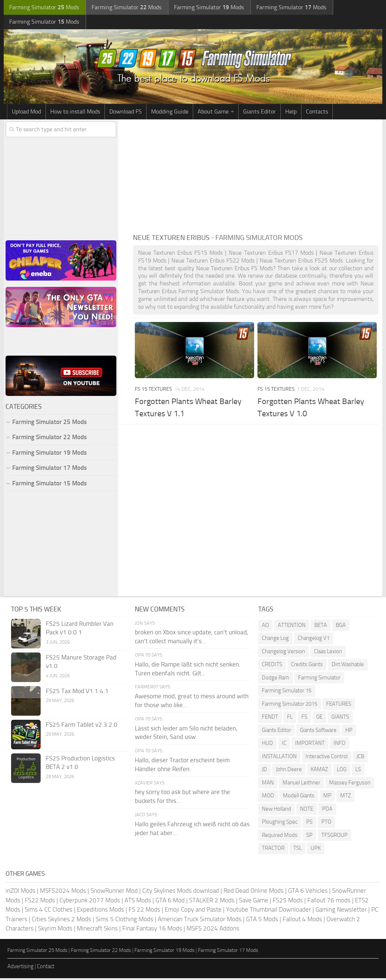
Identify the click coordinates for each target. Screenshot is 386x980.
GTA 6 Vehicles (308, 892)
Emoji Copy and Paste (193, 911)
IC (284, 745)
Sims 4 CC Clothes (49, 911)
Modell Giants (299, 797)
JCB (360, 758)
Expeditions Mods (100, 911)
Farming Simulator (319, 679)
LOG (342, 771)
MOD (268, 797)
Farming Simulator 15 (287, 692)
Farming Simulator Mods (43, 8)
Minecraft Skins (97, 930)
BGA (341, 627)
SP (309, 837)
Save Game (254, 902)
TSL (298, 850)
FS (304, 719)
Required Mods (280, 837)
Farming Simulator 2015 (290, 706)
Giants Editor (259, 113)
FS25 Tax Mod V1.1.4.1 (77, 693)
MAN (268, 784)
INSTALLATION (279, 758)
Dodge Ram (276, 679)
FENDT (270, 719)
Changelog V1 (314, 640)
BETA (321, 627)
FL (290, 719)
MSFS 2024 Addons (213, 930)
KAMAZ (319, 771)
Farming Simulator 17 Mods (49, 469)
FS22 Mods (40, 902)
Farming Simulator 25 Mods (49, 424)
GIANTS (340, 719)
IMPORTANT (310, 745)
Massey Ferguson (350, 784)
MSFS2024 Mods (63, 892)
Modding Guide (170, 113)
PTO (326, 824)
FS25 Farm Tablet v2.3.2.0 (82, 726)
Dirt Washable (348, 666)
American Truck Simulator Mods (200, 921)
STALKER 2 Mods (212, 902)
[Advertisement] (256, 177)
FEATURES (339, 706)
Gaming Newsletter (341, 911)
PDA (327, 811)
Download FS (126, 113)
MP (327, 797)
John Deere (289, 771)
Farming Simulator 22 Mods (49, 439)
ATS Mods (138, 902)
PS (309, 824)
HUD (267, 745)
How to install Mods (75, 113)
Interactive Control (327, 758)
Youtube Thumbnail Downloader (269, 911)
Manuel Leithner (301, 784)
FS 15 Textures (153, 391)
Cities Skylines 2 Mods (62, 921)
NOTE (307, 811)
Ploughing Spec (280, 824)
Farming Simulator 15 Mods (49, 485)
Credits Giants (307, 666)
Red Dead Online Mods (254, 892)
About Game (213, 113)
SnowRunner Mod (114, 892)
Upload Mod (26, 113)
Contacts (317, 113)
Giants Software (318, 732)
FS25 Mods (288, 902)
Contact (46, 968)
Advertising (21, 968)
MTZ (346, 797)
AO (265, 627)
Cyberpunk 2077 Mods (90, 902)
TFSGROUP (334, 837)
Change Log (275, 640)
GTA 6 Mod (170, 902)
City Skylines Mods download (181, 892)
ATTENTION (292, 627)
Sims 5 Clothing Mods (124, 921)
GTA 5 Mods (262, 921)
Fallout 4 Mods (302, 921)
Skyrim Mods (55, 930)
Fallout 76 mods (329, 902)
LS (358, 771)
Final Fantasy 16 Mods (152, 930)
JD (264, 771)
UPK (316, 850)
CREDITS (272, 666)
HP (349, 732)
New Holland (276, 811)
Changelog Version (283, 653)
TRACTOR (273, 850)
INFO (339, 745)
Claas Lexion (328, 653)
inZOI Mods (21, 892)
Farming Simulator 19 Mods (49, 454)
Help (291, 113)
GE (319, 719)
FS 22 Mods (144, 911)
